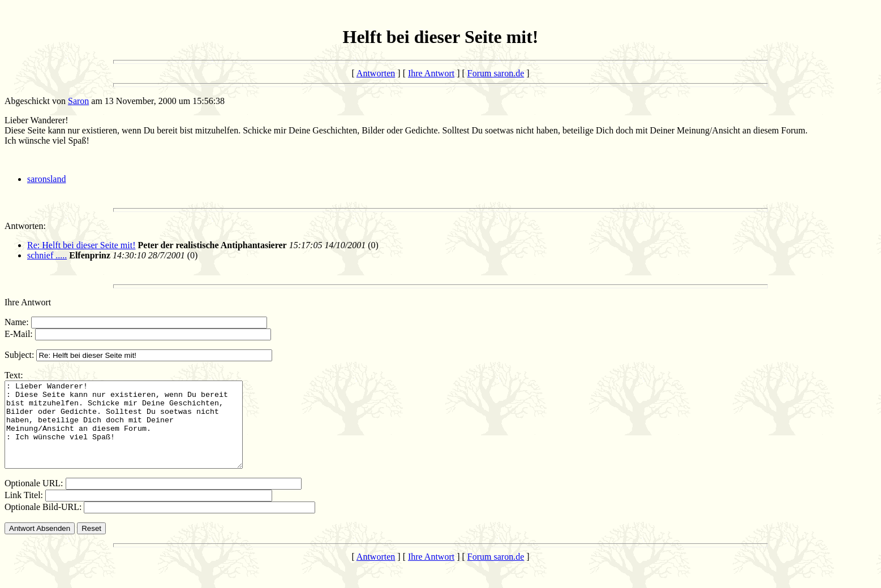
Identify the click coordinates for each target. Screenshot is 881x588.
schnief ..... (47, 255)
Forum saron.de (496, 73)
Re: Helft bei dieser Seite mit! (81, 245)
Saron (78, 101)
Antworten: (25, 226)
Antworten (376, 73)
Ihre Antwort (431, 73)
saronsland (46, 179)
